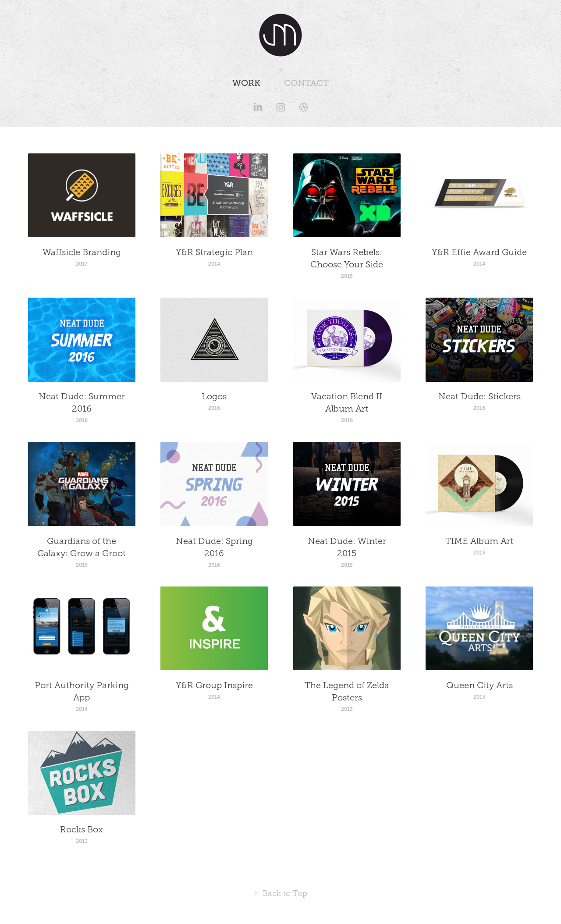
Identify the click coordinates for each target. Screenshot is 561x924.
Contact (306, 83)
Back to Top (281, 893)
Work (246, 83)
